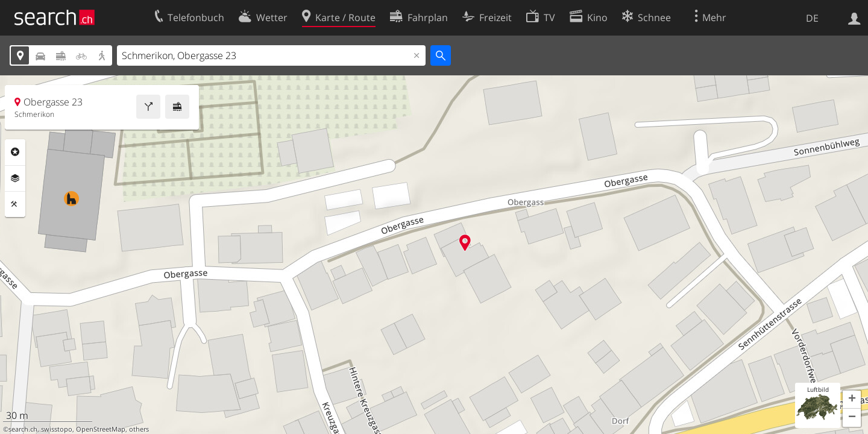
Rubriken (15, 152)
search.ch (23, 429)
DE (812, 18)
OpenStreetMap (101, 429)
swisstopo (57, 429)
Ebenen (15, 178)
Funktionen (15, 204)
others (139, 429)
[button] (852, 400)
